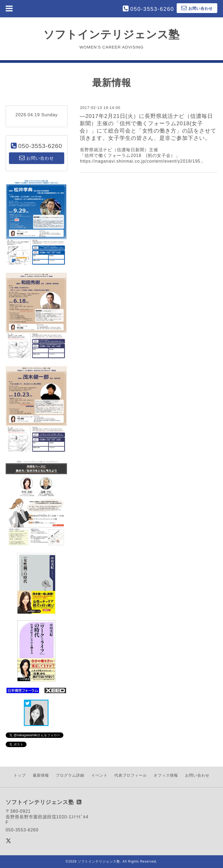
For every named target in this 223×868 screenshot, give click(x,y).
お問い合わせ (197, 775)
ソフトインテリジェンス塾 (111, 34)
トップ (20, 775)
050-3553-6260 (152, 9)
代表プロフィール (131, 775)
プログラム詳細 (70, 775)
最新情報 (41, 775)
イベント (99, 775)
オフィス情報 (166, 775)
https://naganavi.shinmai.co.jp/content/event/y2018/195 (140, 161)
